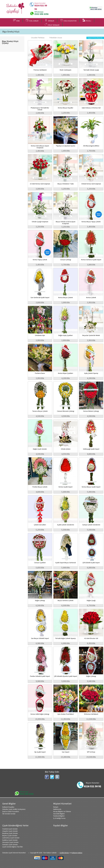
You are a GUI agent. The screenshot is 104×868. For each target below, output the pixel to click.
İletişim (56, 807)
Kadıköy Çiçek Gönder (10, 840)
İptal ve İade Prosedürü (11, 811)
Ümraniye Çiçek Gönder (10, 842)
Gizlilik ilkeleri (64, 853)
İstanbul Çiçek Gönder (10, 829)
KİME (16, 20)
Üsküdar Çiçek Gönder (10, 845)
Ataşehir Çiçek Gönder (10, 831)
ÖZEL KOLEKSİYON (68, 20)
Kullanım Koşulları (8, 807)
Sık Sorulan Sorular (9, 814)
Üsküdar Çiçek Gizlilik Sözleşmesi (14, 809)
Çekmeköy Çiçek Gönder (11, 838)
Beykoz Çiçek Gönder (10, 836)
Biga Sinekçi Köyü (11, 32)
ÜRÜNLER (49, 20)
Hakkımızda (57, 809)
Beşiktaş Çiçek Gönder (10, 833)
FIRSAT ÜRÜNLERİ (52, 25)
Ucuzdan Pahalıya (37, 38)
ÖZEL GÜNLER (32, 20)
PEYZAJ (87, 20)
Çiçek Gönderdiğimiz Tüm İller (13, 847)
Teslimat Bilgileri (59, 816)
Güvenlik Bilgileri (59, 814)
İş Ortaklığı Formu (59, 818)
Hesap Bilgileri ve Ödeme (62, 811)
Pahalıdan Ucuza (55, 38)
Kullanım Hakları (77, 853)
